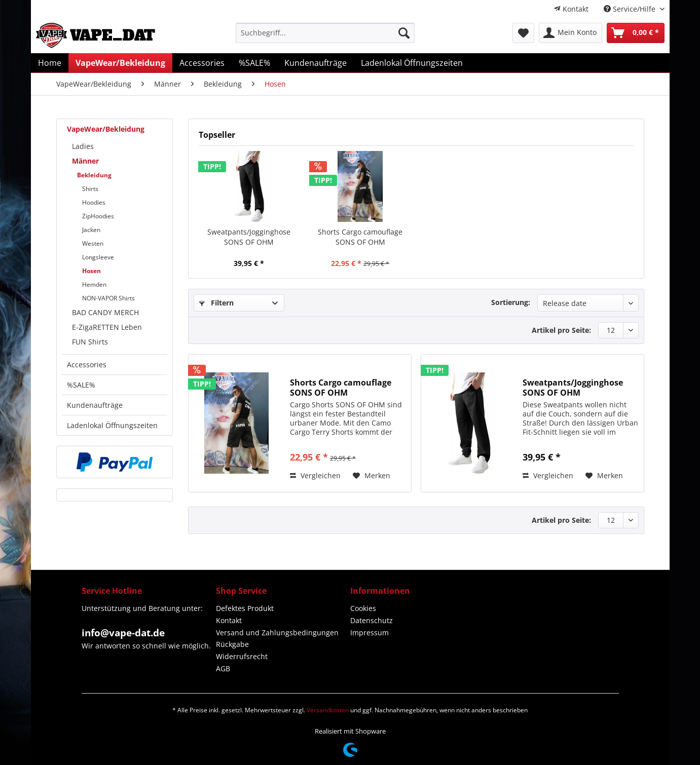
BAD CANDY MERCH (105, 312)
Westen (93, 243)
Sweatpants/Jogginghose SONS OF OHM (249, 237)
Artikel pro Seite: (561, 330)
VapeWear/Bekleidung (106, 129)
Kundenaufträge (95, 405)
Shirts (90, 189)
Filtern (216, 303)
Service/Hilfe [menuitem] (631, 9)
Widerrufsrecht (242, 656)
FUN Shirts (90, 342)
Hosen (91, 271)
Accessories (87, 365)
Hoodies (94, 202)
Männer (85, 161)
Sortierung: (511, 302)
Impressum (370, 633)
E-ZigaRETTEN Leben (107, 327)
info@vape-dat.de (123, 633)
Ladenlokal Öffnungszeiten (112, 425)
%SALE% (81, 385)
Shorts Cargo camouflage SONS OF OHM (360, 237)
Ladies (83, 146)
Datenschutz (372, 620)
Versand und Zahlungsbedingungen (277, 633)
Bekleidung (94, 175)
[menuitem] (571, 9)
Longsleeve (98, 257)
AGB (223, 668)
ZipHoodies (98, 216)
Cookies (363, 608)
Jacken (91, 230)
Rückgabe (232, 644)
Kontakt (571, 9)
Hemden (94, 284)
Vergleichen (315, 475)
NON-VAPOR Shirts (108, 298)
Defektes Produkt (245, 608)
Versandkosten (328, 710)
